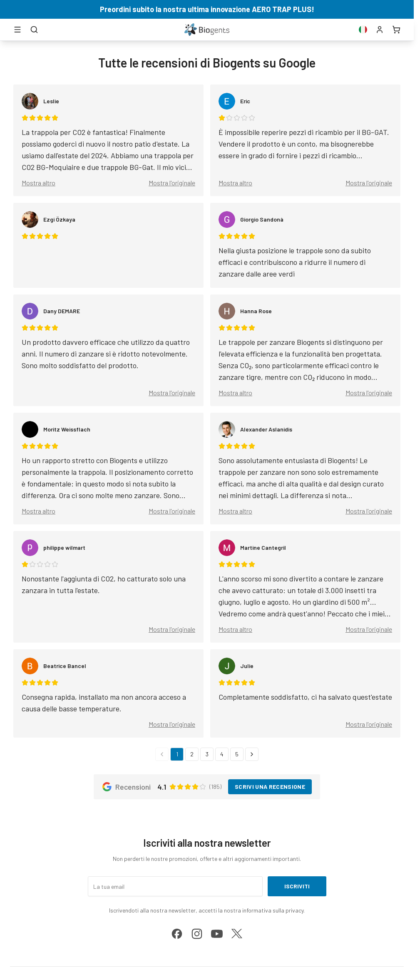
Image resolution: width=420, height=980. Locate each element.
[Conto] (380, 30)
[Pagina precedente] (162, 754)
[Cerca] (34, 30)
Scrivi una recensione (270, 787)
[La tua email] (175, 886)
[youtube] (217, 934)
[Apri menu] (17, 30)
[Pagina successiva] (252, 754)
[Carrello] (396, 30)
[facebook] (177, 934)
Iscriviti (297, 886)
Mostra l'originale (172, 183)
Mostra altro (39, 183)
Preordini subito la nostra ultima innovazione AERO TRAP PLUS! (207, 9)
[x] (237, 934)
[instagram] (197, 934)
